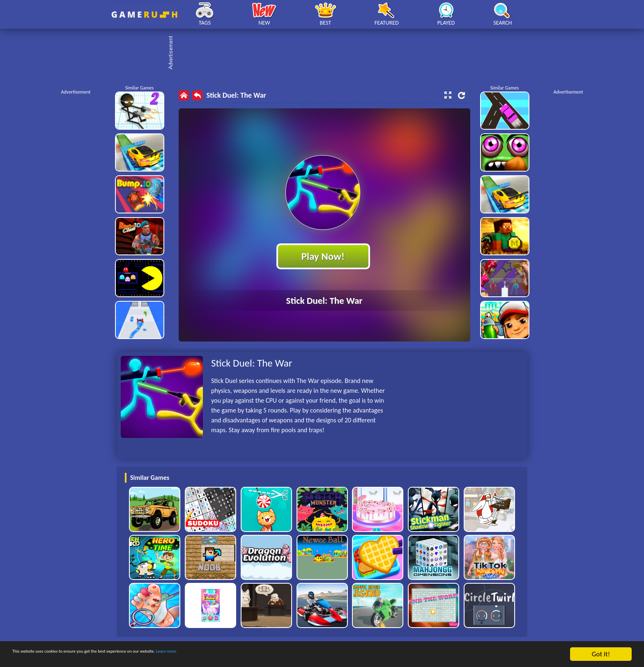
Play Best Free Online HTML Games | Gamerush (144, 15)
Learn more (256, 654)
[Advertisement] (326, 53)
